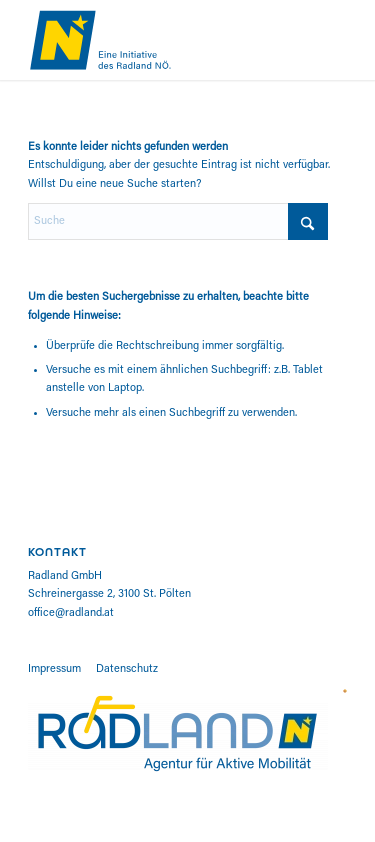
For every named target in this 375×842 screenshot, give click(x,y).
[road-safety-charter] (345, 691)
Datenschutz (127, 669)
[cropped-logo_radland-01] (178, 733)
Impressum (54, 669)
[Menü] (337, 40)
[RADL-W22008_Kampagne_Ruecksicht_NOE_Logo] (155, 40)
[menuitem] (337, 40)
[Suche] (178, 221)
